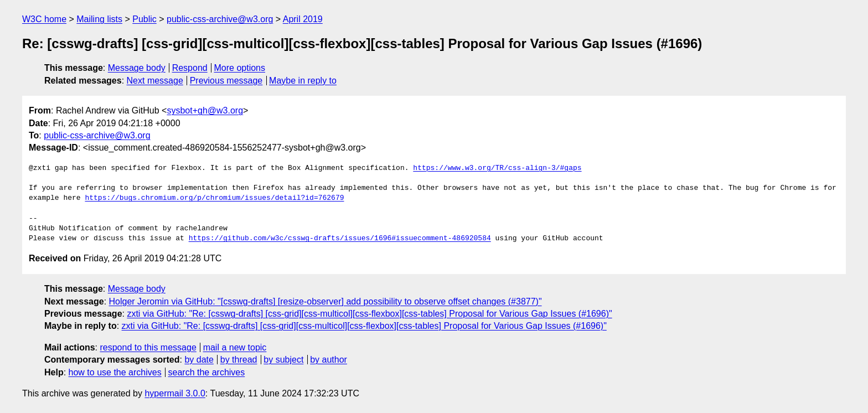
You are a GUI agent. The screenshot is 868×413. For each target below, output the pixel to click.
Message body (137, 68)
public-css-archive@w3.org (220, 19)
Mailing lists (99, 19)
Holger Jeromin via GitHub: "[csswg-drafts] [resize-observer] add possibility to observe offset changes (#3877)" (325, 301)
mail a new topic (235, 347)
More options (240, 68)
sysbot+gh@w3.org (205, 110)
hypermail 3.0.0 (175, 393)
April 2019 (303, 19)
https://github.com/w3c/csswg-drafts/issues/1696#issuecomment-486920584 (340, 239)
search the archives (207, 372)
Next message (155, 81)
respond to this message (148, 347)
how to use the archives (115, 372)
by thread (239, 360)
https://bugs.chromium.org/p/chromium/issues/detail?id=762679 (214, 198)
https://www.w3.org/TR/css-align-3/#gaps (497, 168)
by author (329, 360)
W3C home (44, 19)
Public (144, 19)
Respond (190, 68)
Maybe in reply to (303, 81)
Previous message (226, 81)
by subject (283, 360)
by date (199, 360)
